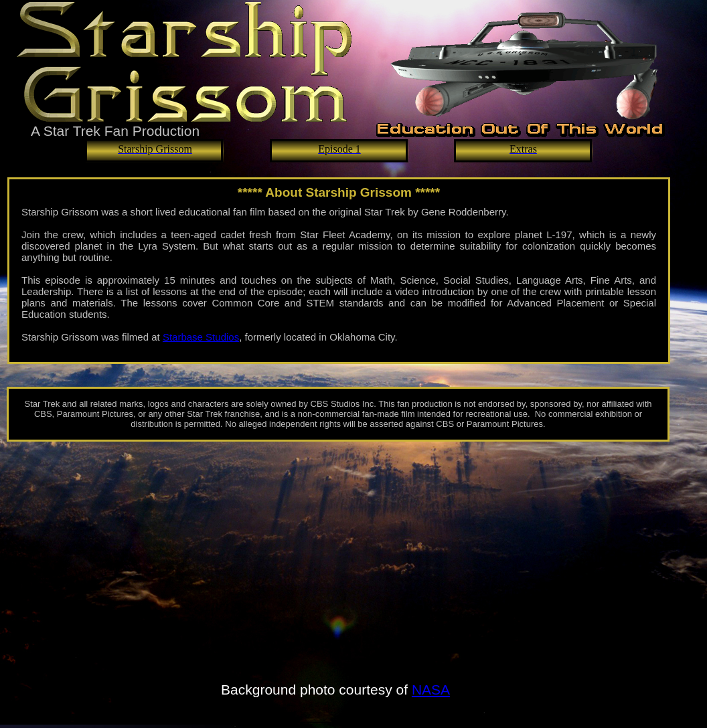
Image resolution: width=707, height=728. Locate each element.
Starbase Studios (201, 337)
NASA (431, 690)
